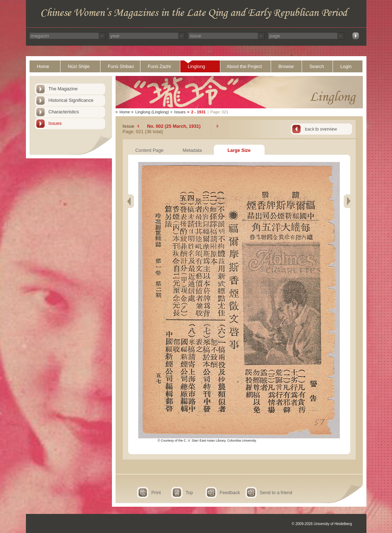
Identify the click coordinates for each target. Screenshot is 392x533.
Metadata (192, 150)
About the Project (244, 66)
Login (346, 66)
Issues (55, 123)
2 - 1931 (198, 112)
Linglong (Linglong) (152, 112)
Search (317, 66)
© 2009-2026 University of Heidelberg (322, 524)
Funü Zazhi (159, 66)
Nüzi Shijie (79, 66)
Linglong (197, 66)
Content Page (149, 150)
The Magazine (63, 89)
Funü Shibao (121, 66)
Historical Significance (71, 100)
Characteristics (64, 112)
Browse (286, 66)
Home (43, 66)
